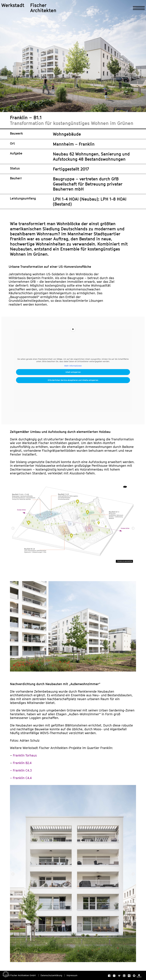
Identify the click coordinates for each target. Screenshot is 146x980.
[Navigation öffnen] (139, 8)
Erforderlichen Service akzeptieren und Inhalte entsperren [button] (73, 380)
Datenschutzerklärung (51, 975)
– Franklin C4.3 (21, 770)
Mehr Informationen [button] (73, 366)
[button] (13, 528)
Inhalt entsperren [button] (73, 372)
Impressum (72, 975)
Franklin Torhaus (25, 755)
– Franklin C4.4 (21, 778)
